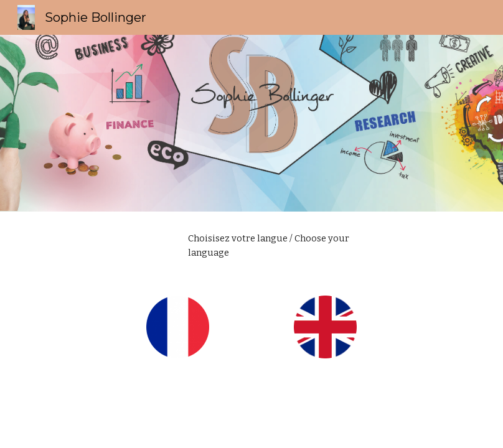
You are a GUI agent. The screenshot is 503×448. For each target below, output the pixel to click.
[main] (270, 246)
